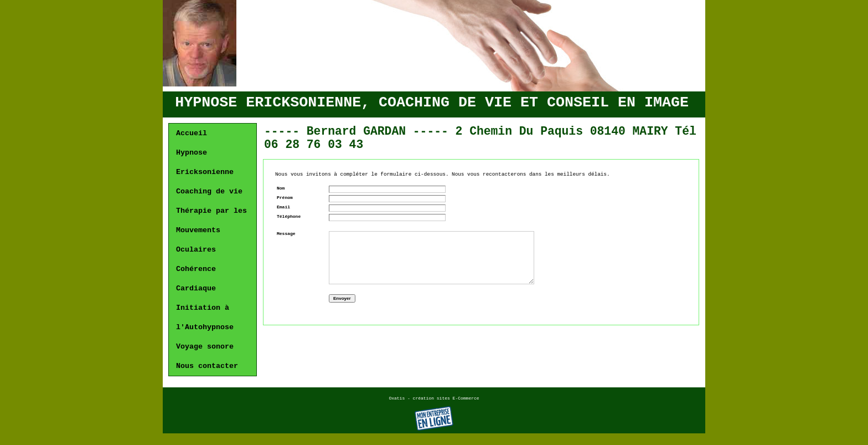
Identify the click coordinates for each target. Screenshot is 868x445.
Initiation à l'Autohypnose (205, 318)
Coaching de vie (209, 191)
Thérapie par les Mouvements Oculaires (211, 230)
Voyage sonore (205, 347)
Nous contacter (207, 366)
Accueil (192, 133)
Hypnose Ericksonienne (205, 162)
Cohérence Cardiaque (196, 279)
